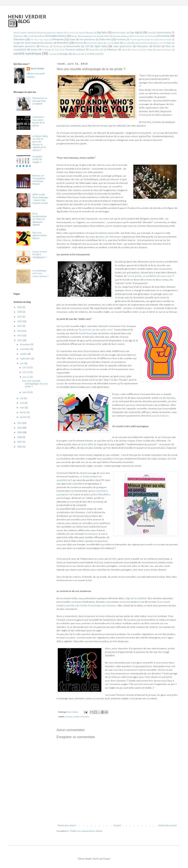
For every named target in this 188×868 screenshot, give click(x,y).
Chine (150, 33)
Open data (101, 46)
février (23, 413)
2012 (20, 341)
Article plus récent (67, 826)
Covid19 (30, 36)
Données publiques (121, 36)
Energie (46, 40)
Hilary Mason (64, 240)
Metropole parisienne (25, 46)
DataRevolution (57, 36)
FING (114, 559)
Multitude (58, 47)
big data (171, 398)
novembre (25, 349)
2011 (20, 423)
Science (134, 50)
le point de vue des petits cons (96, 330)
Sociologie (53, 54)
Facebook (121, 40)
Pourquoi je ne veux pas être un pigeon (40, 101)
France (143, 40)
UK (85, 54)
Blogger (107, 859)
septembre (26, 359)
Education (19, 40)
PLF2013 (157, 46)
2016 (20, 322)
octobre (24, 354)
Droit (135, 36)
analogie (120, 298)
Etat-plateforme (87, 40)
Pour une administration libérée (40, 236)
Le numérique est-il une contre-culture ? (40, 274)
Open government (122, 46)
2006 (20, 447)
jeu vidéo (127, 43)
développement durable (91, 36)
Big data (102, 33)
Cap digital (136, 33)
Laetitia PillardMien (100, 495)
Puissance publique (75, 50)
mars (23, 408)
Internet (79, 43)
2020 (20, 307)
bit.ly (104, 240)
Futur (152, 40)
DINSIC (107, 36)
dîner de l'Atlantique (110, 237)
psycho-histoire (160, 416)
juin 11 (26, 377)
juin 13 (26, 372)
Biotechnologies (119, 33)
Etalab (72, 40)
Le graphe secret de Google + (37, 160)
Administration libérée (23, 33)
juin (22, 364)
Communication (163, 33)
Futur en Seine (165, 40)
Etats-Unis (105, 40)
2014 (20, 331)
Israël (109, 43)
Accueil (117, 826)
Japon (117, 43)
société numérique (27, 54)
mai (22, 398)
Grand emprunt (32, 43)
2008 (20, 437)
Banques (90, 33)
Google (17, 43)
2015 (20, 326)
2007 (20, 442)
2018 (20, 312)
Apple (81, 33)
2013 (20, 336)
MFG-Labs (45, 47)
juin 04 (26, 392)
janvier (24, 417)
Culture (41, 36)
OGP (87, 46)
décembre (25, 345)
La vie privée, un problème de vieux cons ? (151, 276)
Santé (124, 50)
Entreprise (58, 40)
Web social (95, 54)
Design (74, 36)
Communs (18, 36)
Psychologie (47, 50)
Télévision (76, 54)
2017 (20, 317)
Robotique (112, 50)
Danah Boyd (85, 333)
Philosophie (142, 46)
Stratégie (64, 54)
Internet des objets (95, 43)
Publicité (58, 50)
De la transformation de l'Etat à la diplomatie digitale (40, 219)
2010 (20, 428)
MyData (98, 563)
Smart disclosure (164, 50)
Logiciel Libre (158, 43)
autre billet (87, 444)
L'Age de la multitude (136, 598)
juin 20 (26, 368)
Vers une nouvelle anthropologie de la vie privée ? (35, 384)
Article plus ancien (168, 826)
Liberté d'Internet (142, 43)
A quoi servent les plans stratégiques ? (40, 255)
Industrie (48, 43)
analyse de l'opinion (55, 33)
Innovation (63, 43)
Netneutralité (73, 46)
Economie (164, 36)
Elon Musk (35, 40)
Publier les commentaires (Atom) (86, 831)
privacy (34, 50)
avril (22, 403)
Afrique (40, 33)
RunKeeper (91, 534)
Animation (71, 33)
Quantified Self (96, 50)
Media (169, 43)
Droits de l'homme (147, 36)
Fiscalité (133, 40)
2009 (20, 433)
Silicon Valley (146, 50)
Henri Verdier (37, 69)
